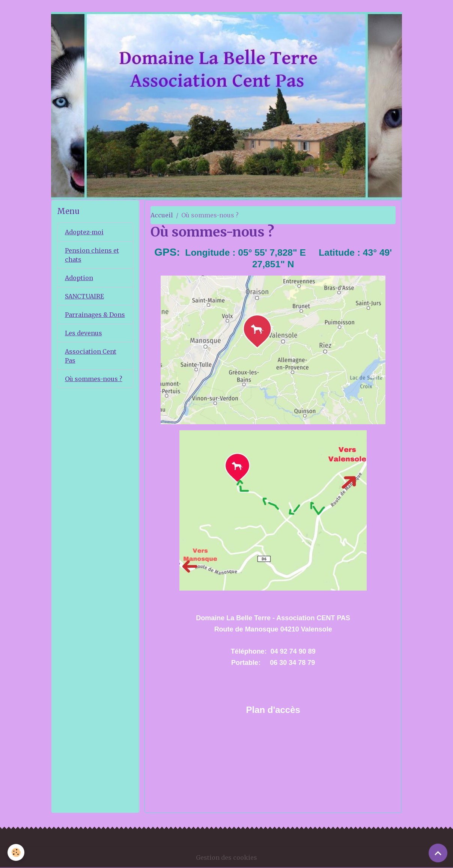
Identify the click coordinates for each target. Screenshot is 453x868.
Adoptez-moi (84, 232)
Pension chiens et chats (92, 255)
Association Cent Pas (91, 356)
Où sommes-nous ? (94, 379)
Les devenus (84, 333)
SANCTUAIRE (84, 296)
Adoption (79, 278)
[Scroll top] (438, 853)
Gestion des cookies (226, 857)
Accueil (162, 215)
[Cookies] (16, 852)
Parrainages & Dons (95, 315)
